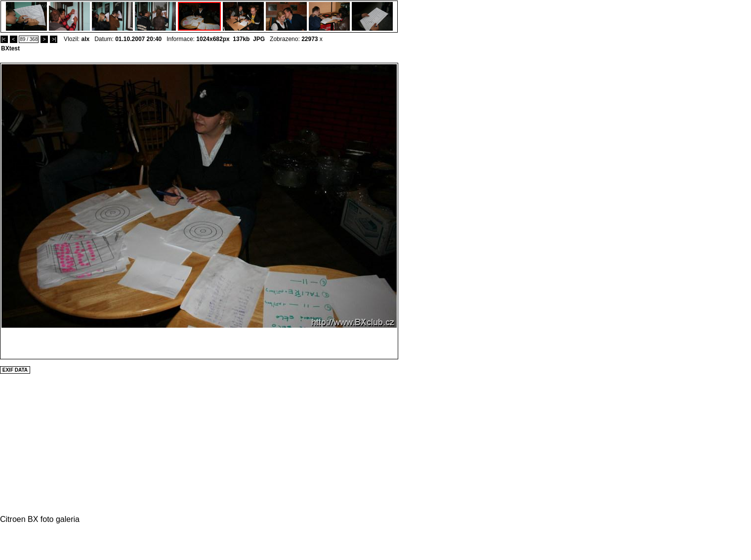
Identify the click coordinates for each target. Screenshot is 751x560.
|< (4, 39)
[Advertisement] (428, 211)
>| (54, 39)
